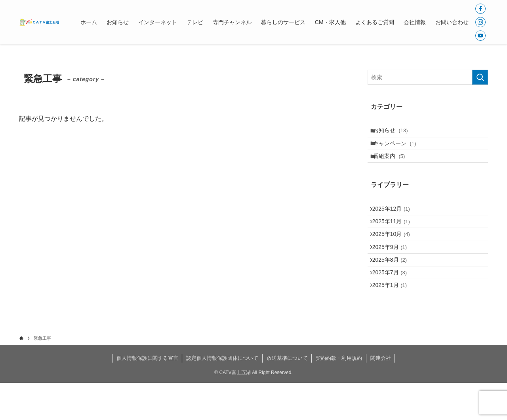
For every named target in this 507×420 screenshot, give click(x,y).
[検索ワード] (428, 77)
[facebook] (480, 9)
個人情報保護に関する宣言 (147, 395)
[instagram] (480, 22)
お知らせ (395, 132)
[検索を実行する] (480, 77)
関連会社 (381, 395)
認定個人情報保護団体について (222, 395)
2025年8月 (393, 287)
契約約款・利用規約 (339, 395)
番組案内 (394, 165)
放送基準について (287, 395)
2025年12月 (395, 221)
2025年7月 (393, 304)
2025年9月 (393, 271)
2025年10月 (395, 255)
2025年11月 (395, 238)
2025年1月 (393, 320)
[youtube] (480, 36)
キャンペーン (399, 149)
